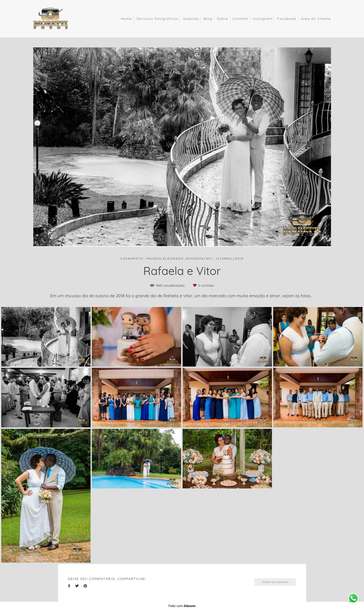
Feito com (182, 606)
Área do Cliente (316, 19)
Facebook (287, 19)
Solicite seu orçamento (275, 582)
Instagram (263, 19)
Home (126, 19)
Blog (208, 19)
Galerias (191, 19)
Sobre (222, 19)
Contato (241, 19)
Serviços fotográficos (157, 19)
